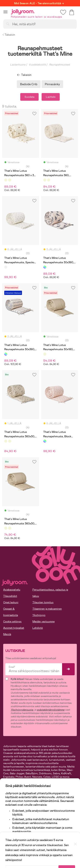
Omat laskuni (11, 602)
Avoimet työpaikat (14, 628)
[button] (5, 12)
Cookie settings (12, 622)
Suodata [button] (29, 97)
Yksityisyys (39, 615)
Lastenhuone (18, 65)
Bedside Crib (29, 84)
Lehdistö (38, 628)
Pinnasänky (52, 84)
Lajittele (51, 97)
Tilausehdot (10, 596)
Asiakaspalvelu (12, 590)
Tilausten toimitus (43, 602)
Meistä (7, 634)
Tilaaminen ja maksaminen (47, 609)
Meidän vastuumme (44, 622)
